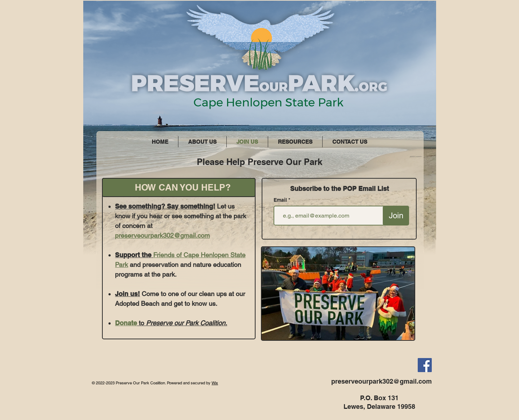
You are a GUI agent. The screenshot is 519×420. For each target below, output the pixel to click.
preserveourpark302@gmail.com (162, 235)
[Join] (396, 216)
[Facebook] (425, 365)
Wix (215, 383)
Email (281, 200)
